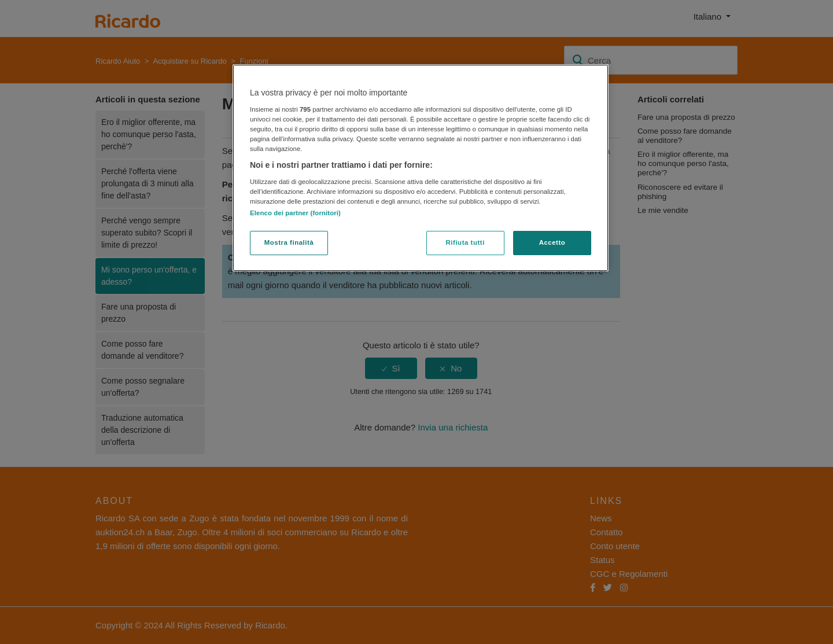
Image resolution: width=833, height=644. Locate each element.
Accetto (552, 242)
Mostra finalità (289, 242)
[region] (421, 168)
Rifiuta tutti (465, 242)
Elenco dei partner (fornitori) (295, 213)
